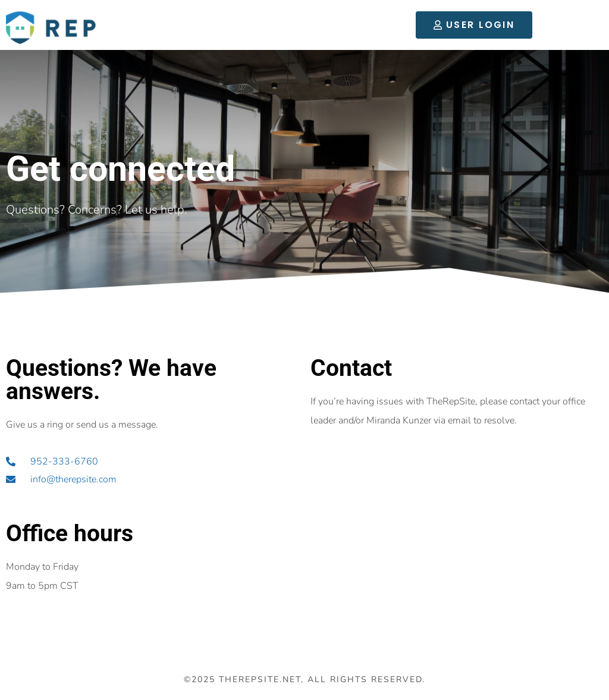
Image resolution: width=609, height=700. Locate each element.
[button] (593, 22)
